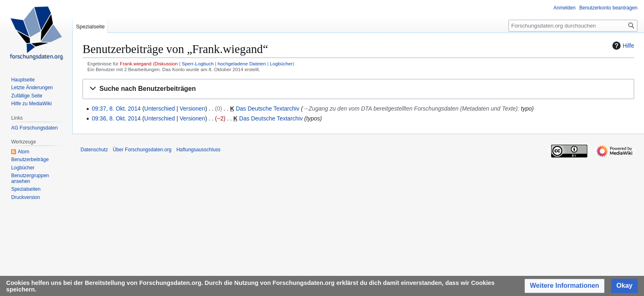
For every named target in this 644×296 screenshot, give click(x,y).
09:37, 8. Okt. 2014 (116, 109)
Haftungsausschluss (198, 150)
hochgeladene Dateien (242, 64)
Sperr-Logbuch (198, 64)
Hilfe (622, 46)
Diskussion (166, 64)
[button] (358, 89)
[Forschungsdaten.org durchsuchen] (573, 26)
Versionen (192, 109)
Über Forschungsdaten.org (142, 150)
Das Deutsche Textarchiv (268, 109)
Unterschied (160, 109)
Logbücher (281, 64)
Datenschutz (94, 150)
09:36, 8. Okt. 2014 (116, 118)
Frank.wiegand (136, 64)
